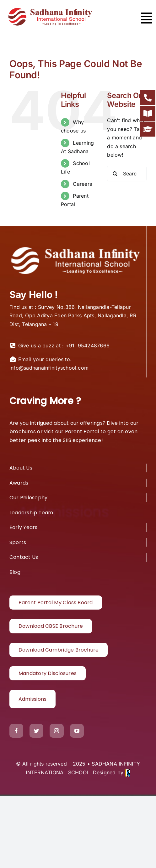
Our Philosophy (28, 498)
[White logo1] (75, 247)
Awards (19, 483)
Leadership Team (31, 513)
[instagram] (56, 731)
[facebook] (16, 731)
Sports (18, 542)
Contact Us (24, 557)
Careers (82, 184)
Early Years (24, 527)
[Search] (115, 174)
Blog (15, 572)
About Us (21, 468)
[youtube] (77, 731)
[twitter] (36, 731)
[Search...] (127, 174)
